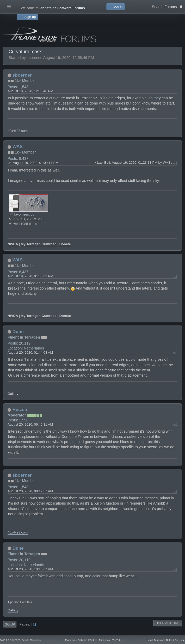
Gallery (13, 394)
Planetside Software (76, 640)
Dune (18, 332)
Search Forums (167, 6)
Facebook (104, 640)
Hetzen (20, 409)
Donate (65, 244)
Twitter (93, 640)
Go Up (10, 624)
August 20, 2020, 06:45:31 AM (30, 424)
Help (149, 640)
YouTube (117, 640)
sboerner (22, 75)
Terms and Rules (163, 640)
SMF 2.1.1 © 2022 (10, 640)
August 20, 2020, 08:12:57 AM (30, 491)
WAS (18, 146)
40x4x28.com (18, 131)
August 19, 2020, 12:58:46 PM (30, 91)
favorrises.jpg (22, 214)
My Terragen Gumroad (39, 244)
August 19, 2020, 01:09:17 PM (36, 163)
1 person (13, 602)
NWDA (13, 244)
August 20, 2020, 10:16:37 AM (30, 569)
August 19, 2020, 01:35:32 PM (30, 276)
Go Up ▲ (180, 640)
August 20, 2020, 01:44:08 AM (30, 352)
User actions (167, 623)
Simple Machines (31, 640)
